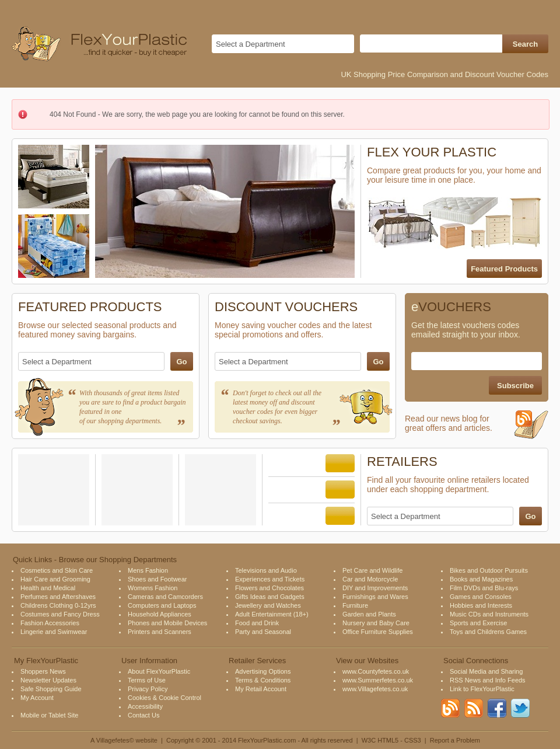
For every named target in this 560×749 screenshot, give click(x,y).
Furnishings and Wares (375, 597)
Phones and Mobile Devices (167, 623)
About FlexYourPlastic (159, 671)
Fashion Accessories (50, 623)
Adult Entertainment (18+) (272, 614)
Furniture (355, 605)
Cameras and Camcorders (165, 597)
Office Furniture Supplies (378, 632)
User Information (149, 661)
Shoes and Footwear (157, 579)
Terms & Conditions (263, 680)
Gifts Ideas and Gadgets (270, 597)
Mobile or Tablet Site (49, 715)
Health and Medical (48, 588)
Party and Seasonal (263, 632)
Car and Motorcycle (370, 579)
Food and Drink (257, 623)
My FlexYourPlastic (46, 661)
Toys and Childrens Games (488, 632)
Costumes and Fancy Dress (60, 614)
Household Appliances (160, 614)
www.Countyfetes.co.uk (376, 671)
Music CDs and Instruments (489, 614)
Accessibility (145, 706)
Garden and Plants (369, 614)
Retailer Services (257, 661)
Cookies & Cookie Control (164, 698)
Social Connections (476, 661)
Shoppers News (43, 671)
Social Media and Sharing (486, 671)
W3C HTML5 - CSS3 (391, 740)
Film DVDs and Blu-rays (484, 588)
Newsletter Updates (48, 680)
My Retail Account (261, 689)
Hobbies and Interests (481, 605)
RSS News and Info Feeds (488, 680)
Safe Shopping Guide (51, 689)
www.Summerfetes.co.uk (378, 680)
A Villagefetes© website (124, 740)
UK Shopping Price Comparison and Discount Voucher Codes (444, 74)
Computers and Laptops (162, 605)
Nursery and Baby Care (376, 623)
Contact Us (143, 715)
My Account (37, 698)
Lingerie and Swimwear (54, 632)
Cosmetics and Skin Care (57, 570)
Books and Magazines (481, 579)
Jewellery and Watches (268, 605)
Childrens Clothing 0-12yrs (58, 605)
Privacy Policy (148, 689)
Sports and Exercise (478, 623)
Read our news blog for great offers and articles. (477, 428)
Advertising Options (263, 671)
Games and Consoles (481, 597)
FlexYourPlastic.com (267, 740)
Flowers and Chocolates (269, 588)
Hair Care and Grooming (55, 579)
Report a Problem (455, 740)
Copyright (180, 740)
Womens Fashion (153, 588)
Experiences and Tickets (270, 579)
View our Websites (367, 661)
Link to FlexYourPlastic (482, 689)
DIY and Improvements (375, 588)
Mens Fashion (148, 570)
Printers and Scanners (160, 632)
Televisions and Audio (266, 570)
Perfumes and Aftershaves (58, 597)
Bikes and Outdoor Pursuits (489, 570)
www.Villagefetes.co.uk (375, 689)
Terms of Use (147, 680)
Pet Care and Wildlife (372, 570)
